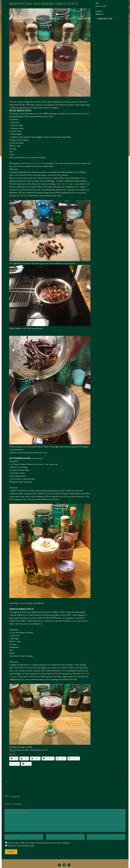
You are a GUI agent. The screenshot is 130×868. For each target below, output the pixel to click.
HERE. (45, 750)
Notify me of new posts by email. (21, 846)
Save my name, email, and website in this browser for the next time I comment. (39, 843)
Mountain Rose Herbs (34, 163)
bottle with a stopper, (65, 184)
